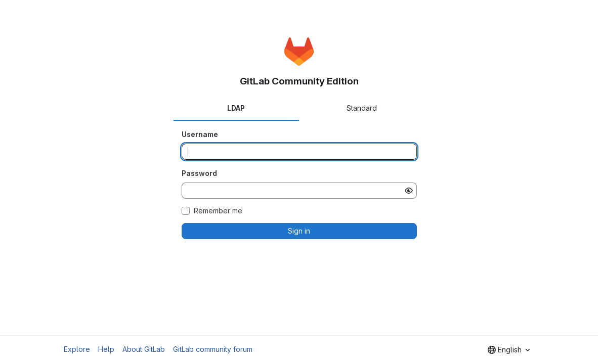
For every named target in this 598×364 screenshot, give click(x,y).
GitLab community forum (213, 349)
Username (200, 134)
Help (106, 349)
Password (199, 173)
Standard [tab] (362, 108)
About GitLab (144, 349)
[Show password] (409, 191)
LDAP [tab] (236, 108)
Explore (77, 349)
